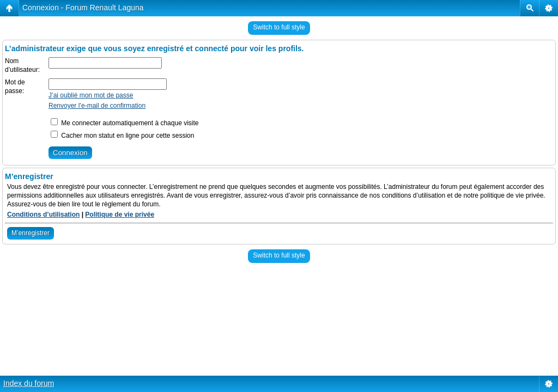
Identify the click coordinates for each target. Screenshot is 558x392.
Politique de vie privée (120, 215)
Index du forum (29, 383)
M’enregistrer (31, 233)
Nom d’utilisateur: (22, 65)
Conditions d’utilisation (43, 215)
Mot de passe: (15, 87)
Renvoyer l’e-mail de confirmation (97, 106)
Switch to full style (279, 27)
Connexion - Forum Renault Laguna (83, 8)
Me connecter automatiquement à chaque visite (125, 123)
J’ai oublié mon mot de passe (91, 95)
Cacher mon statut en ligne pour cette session (122, 136)
